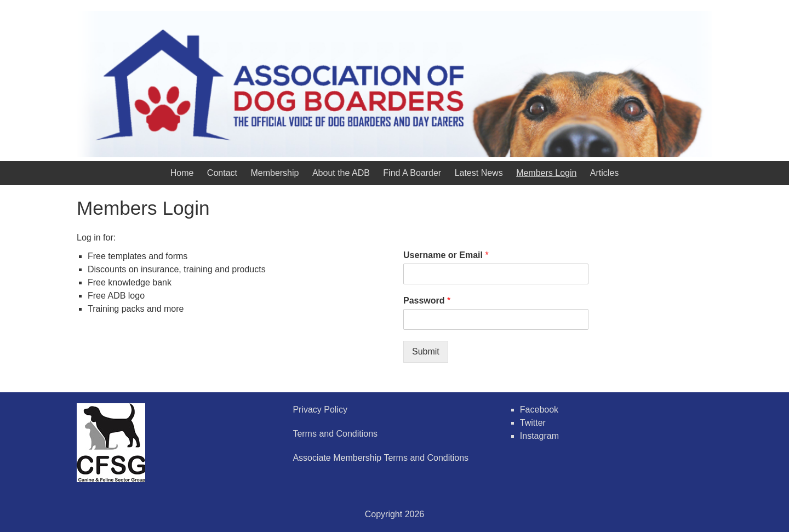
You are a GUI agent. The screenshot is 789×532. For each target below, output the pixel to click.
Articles (604, 173)
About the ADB (341, 173)
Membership (275, 173)
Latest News (479, 173)
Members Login (546, 173)
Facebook (539, 410)
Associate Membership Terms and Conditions (381, 458)
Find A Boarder (412, 173)
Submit (426, 351)
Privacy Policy (320, 410)
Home (182, 173)
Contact (222, 173)
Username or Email (446, 255)
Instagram (539, 436)
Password (427, 301)
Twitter (533, 423)
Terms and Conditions (335, 434)
